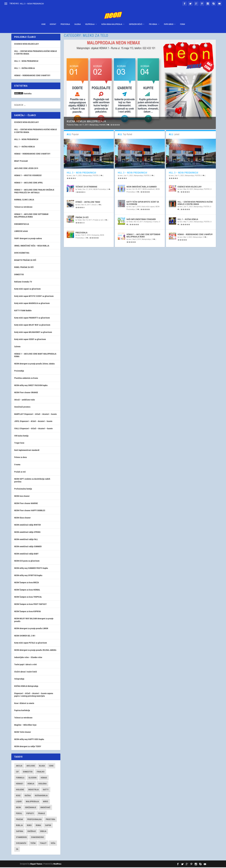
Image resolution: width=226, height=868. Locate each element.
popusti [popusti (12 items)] (30, 814)
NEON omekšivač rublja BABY (26, 554)
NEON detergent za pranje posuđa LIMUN (31, 629)
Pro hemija (153, 20)
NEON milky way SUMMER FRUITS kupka (31, 569)
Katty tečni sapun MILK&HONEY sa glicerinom (33, 333)
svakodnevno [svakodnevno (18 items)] (37, 838)
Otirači (94, 205)
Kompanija (96, 236)
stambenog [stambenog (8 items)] (21, 838)
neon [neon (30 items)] (18, 808)
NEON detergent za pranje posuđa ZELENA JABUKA (35, 651)
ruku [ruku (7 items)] (29, 826)
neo (70, 176)
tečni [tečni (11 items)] (33, 844)
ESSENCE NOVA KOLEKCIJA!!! (189, 187)
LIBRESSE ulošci (21, 232)
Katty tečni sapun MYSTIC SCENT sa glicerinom (143, 204)
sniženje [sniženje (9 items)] (32, 832)
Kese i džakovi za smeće (24, 704)
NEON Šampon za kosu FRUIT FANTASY (30, 605)
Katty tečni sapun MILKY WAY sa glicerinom (32, 326)
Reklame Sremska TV (23, 282)
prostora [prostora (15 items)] (50, 820)
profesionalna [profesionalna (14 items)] (34, 820)
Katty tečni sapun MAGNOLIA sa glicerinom (32, 304)
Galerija (78, 20)
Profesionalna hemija (23, 490)
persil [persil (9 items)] (19, 814)
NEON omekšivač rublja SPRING (27, 533)
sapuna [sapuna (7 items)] (20, 832)
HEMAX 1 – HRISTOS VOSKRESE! (28, 176)
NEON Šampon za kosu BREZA (27, 583)
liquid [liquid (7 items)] (19, 802)
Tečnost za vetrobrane (86, 187)
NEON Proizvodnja (100, 190)
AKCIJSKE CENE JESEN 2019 (26, 169)
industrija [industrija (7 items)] (33, 790)
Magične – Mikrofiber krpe (25, 726)
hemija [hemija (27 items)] (31, 784)
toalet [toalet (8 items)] (43, 844)
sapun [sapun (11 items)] (48, 826)
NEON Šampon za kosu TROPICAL (28, 598)
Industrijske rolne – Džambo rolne (28, 658)
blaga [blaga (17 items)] (42, 766)
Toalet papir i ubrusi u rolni (26, 665)
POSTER (102, 126)
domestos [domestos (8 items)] (28, 772)
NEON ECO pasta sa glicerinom (27, 562)
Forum (182, 20)
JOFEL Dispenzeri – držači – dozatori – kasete (33, 422)
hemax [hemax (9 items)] (44, 778)
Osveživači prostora (22, 408)
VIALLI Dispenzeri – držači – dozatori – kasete (33, 429)
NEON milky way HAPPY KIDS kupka (29, 740)
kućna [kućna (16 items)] (28, 796)
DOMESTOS (19, 275)
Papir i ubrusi (169, 20)
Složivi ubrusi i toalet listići (26, 672)
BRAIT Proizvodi (21, 162)
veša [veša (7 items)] (53, 844)
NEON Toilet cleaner (23, 733)
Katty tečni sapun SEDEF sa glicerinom (30, 340)
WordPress (57, 865)
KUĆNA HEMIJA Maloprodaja (112, 20)
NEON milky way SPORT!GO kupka (28, 576)
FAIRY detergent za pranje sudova (28, 239)
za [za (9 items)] (17, 850)
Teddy (76, 126)
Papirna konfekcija (22, 711)
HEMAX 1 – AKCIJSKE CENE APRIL (29, 183)
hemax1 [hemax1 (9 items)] (20, 784)
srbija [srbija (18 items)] (43, 832)
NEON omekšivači (149, 190)
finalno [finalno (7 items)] (41, 772)
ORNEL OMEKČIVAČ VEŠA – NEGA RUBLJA (32, 246)
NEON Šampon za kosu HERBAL (27, 590)
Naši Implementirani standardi (141, 220)
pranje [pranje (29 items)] (42, 814)
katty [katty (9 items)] (46, 790)
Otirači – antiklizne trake (88, 203)
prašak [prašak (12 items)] (19, 820)
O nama (155, 222)
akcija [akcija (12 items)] (19, 766)
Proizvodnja (65, 20)
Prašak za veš (82, 218)
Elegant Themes (36, 865)
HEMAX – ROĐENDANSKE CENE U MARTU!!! (195, 235)
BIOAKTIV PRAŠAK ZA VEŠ (25, 261)
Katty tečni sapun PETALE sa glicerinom (31, 644)
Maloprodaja (94, 126)
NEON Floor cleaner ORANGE (26, 393)
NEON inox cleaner (22, 497)
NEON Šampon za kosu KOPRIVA (27, 612)
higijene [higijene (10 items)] (20, 790)
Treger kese (19, 444)
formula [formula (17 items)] (20, 778)
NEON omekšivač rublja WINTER (27, 526)
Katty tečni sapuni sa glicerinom (27, 290)
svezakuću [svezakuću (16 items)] (21, 844)
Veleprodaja (90, 20)
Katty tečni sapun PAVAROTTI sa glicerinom (32, 318)
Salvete (17, 347)
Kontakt (53, 20)
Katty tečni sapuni (148, 207)
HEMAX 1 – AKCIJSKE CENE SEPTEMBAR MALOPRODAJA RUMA (143, 236)
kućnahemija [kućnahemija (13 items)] (41, 796)
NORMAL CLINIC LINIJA (24, 200)
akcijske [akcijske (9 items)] (31, 766)
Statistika (28, 94)
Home (43, 20)
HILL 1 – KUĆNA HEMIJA (188, 220)
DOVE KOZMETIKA (22, 254)
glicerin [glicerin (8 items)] (33, 778)
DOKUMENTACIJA (22, 225)
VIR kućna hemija (21, 436)
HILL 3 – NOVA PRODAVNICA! (32, 4)
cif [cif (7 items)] (17, 772)
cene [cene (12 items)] (51, 766)
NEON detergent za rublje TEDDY (28, 747)
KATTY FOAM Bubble (23, 311)
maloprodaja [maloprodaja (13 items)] (32, 802)
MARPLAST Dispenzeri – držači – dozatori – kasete (35, 415)
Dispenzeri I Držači (136, 20)
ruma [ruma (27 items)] (38, 826)
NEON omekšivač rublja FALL (26, 540)
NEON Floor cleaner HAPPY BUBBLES (30, 511)
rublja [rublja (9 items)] (19, 826)
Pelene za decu (21, 458)
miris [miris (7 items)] (46, 802)
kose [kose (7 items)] (18, 796)
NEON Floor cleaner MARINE (26, 504)
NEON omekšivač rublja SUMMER (142, 187)
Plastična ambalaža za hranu (26, 379)
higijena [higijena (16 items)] (42, 784)
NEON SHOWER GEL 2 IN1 (25, 636)
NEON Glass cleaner (22, 518)
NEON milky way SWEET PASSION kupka (31, 386)
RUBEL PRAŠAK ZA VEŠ (24, 268)
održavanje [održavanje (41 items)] (31, 808)
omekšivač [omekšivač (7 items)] (45, 808)
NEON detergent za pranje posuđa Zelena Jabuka (34, 364)
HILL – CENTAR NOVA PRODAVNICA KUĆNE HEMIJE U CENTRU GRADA (195, 204)
